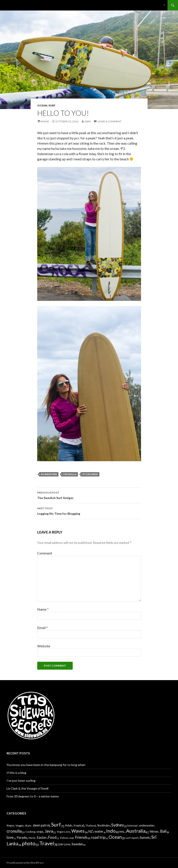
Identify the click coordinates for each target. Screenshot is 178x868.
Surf (52, 105)
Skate (28, 826)
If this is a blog (16, 773)
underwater (146, 825)
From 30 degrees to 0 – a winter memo (33, 796)
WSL (122, 832)
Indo (111, 831)
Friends (81, 837)
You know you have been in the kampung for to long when (46, 765)
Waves (78, 831)
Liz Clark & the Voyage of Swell (27, 788)
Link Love (64, 844)
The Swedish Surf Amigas (89, 495)
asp (71, 838)
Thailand (91, 826)
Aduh (68, 825)
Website (44, 646)
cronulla (70, 474)
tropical (79, 825)
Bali (163, 831)
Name (43, 609)
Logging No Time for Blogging (89, 511)
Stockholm (103, 826)
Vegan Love (63, 832)
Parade (22, 838)
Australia (136, 831)
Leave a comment (109, 121)
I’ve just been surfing (21, 781)
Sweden (77, 844)
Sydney (118, 825)
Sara (88, 121)
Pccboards (90, 474)
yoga (40, 832)
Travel (47, 843)
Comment (45, 553)
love (10, 837)
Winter (154, 832)
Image (45, 121)
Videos (64, 838)
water (99, 831)
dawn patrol (41, 825)
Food (52, 837)
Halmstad (132, 826)
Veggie (19, 826)
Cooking (30, 832)
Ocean (42, 105)
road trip (98, 837)
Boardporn (49, 474)
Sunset (145, 837)
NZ (91, 831)
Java (49, 831)
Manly (32, 838)
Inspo (10, 825)
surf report (132, 838)
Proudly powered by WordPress (25, 863)
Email (42, 628)
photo (29, 843)
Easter (42, 837)
